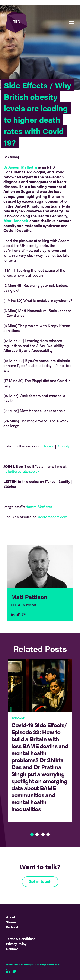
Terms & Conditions (20, 939)
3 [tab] (43, 836)
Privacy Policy (16, 944)
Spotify (65, 446)
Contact (12, 949)
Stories (11, 922)
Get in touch (40, 881)
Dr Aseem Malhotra (20, 167)
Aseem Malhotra (39, 507)
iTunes (48, 446)
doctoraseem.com (53, 517)
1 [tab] (32, 836)
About (11, 917)
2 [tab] (37, 836)
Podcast (12, 927)
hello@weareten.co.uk (21, 471)
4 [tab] (48, 836)
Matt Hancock (16, 221)
